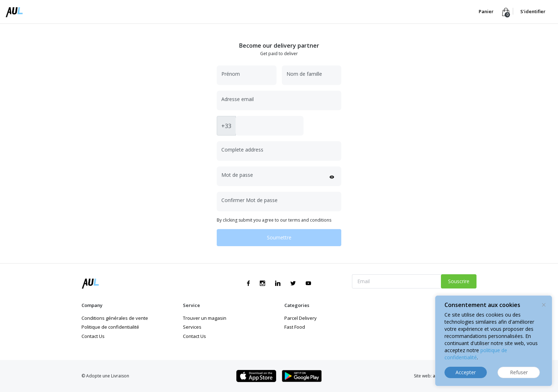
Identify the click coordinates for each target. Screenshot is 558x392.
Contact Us (93, 336)
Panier (487, 11)
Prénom (231, 74)
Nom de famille (304, 74)
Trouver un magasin (205, 318)
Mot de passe (237, 175)
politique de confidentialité (476, 354)
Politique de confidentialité (110, 327)
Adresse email (238, 99)
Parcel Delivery (301, 318)
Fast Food (295, 327)
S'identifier (533, 11)
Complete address (242, 150)
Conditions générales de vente (115, 318)
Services (192, 327)
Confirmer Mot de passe (249, 200)
